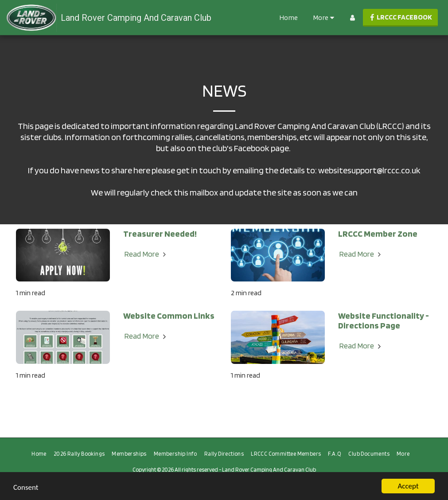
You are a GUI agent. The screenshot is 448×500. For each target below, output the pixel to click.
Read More (146, 254)
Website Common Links (169, 316)
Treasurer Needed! (160, 234)
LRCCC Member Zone (378, 234)
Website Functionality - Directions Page (384, 320)
